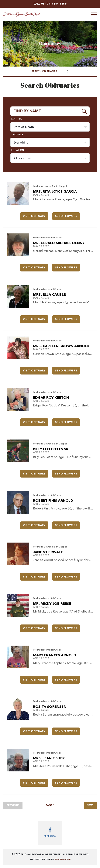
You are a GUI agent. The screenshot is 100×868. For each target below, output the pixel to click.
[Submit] (84, 111)
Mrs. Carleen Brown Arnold (61, 346)
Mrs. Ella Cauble (49, 295)
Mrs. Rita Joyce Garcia (55, 192)
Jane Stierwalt (48, 552)
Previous (13, 806)
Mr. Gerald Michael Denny (59, 243)
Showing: (17, 135)
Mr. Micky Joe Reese (52, 604)
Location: (18, 150)
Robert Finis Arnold (53, 501)
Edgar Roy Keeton (51, 398)
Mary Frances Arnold (55, 655)
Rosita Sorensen (50, 707)
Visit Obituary (36, 215)
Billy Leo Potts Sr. (51, 449)
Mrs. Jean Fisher (49, 758)
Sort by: (17, 119)
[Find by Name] (45, 111)
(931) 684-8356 (56, 4)
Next (90, 806)
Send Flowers (67, 215)
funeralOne (63, 860)
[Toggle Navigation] (67, 71)
